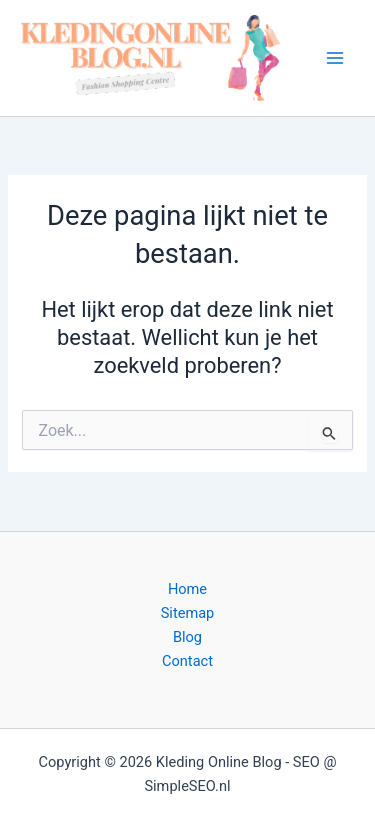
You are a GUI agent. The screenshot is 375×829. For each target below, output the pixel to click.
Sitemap (188, 613)
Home (187, 589)
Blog (187, 637)
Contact (187, 661)
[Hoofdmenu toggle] (335, 58)
